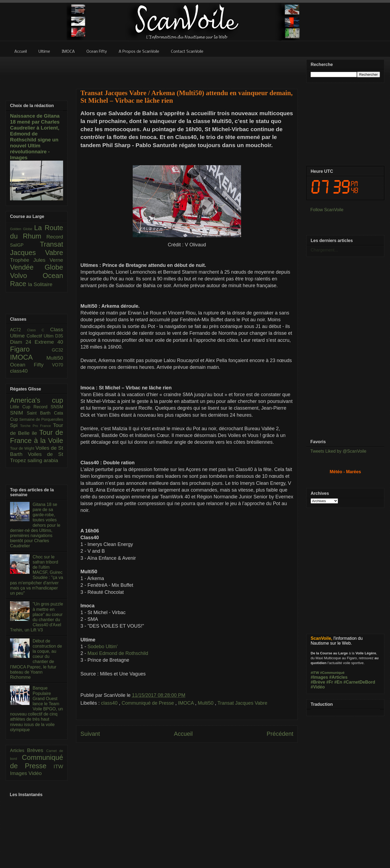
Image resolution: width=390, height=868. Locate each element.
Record (55, 237)
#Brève (318, 682)
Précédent (280, 734)
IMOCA (186, 703)
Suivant (90, 734)
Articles (19, 751)
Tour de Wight (23, 448)
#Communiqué (332, 673)
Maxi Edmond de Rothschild (118, 653)
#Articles (339, 677)
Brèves (37, 750)
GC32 (57, 350)
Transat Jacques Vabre (242, 703)
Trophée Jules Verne (37, 260)
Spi (15, 425)
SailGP (25, 245)
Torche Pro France (36, 426)
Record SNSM (48, 407)
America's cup (37, 400)
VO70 (58, 365)
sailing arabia (43, 460)
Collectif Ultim (41, 336)
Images (19, 773)
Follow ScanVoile (327, 210)
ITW (58, 766)
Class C (39, 330)
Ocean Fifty (31, 365)
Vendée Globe (37, 267)
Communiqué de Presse (148, 703)
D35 (59, 336)
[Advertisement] (187, 69)
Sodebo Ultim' (103, 647)
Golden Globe (22, 229)
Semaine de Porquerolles (41, 419)
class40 (110, 703)
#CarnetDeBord (359, 682)
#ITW (315, 673)
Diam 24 (22, 342)
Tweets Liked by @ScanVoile (338, 451)
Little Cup (22, 407)
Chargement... (324, 250)
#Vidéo (318, 687)
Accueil (183, 734)
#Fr (330, 682)
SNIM (18, 413)
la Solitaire (40, 284)
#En (338, 682)
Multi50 (206, 703)
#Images (319, 677)
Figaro (31, 349)
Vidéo (35, 773)
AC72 (19, 330)
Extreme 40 (49, 342)
